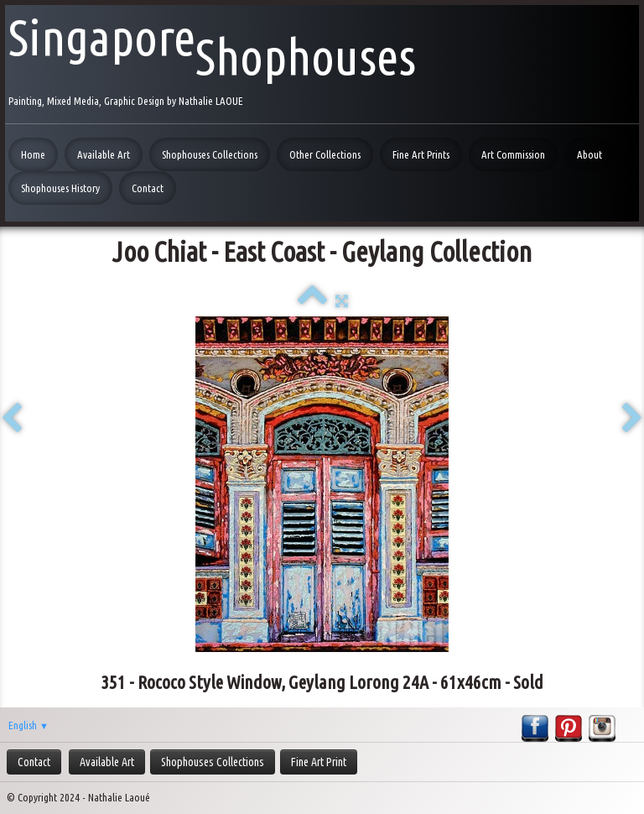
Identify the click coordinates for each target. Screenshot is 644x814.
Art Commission (513, 154)
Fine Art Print (319, 762)
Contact (148, 188)
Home (33, 154)
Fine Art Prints (421, 154)
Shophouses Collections (210, 154)
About (589, 154)
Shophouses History (60, 188)
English (29, 725)
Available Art (104, 154)
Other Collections (325, 154)
